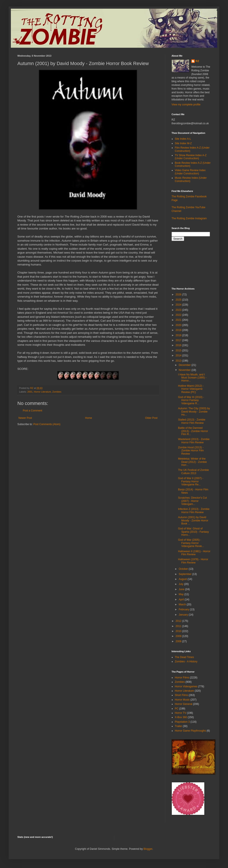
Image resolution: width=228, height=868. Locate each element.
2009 (179, 636)
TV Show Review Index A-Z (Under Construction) (191, 157)
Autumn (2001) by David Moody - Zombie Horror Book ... (193, 520)
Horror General (183, 704)
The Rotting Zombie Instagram (189, 218)
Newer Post (25, 418)
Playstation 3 (182, 722)
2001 (30, 392)
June (182, 589)
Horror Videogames (186, 686)
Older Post (151, 418)
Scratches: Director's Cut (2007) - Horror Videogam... (192, 501)
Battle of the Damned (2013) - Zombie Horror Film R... (193, 431)
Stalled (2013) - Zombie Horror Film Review (192, 421)
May (182, 594)
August (183, 579)
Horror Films (182, 678)
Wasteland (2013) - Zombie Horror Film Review (194, 441)
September (185, 574)
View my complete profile (186, 105)
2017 (179, 340)
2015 (179, 350)
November (185, 370)
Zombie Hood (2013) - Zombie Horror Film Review (191, 451)
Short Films (181, 695)
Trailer (178, 726)
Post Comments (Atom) (47, 424)
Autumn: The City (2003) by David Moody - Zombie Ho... (194, 412)
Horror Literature (42, 392)
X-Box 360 (181, 717)
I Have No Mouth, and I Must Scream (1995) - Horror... (192, 378)
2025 (179, 300)
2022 (179, 315)
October (184, 569)
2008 (179, 641)
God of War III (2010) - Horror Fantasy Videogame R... (191, 400)
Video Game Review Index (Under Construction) (190, 172)
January (184, 615)
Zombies (57, 392)
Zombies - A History (186, 662)
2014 (179, 355)
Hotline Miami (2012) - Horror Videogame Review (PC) (191, 389)
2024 (179, 305)
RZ (197, 61)
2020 (179, 325)
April (182, 599)
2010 (179, 631)
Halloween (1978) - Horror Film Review (193, 561)
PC (177, 709)
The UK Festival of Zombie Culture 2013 (193, 472)
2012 (179, 621)
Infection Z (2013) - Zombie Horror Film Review (194, 511)
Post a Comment (32, 411)
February (184, 609)
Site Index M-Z (183, 143)
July (181, 584)
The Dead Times (184, 657)
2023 (179, 310)
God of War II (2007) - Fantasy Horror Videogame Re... (191, 481)
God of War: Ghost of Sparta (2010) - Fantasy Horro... (193, 532)
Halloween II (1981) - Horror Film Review (194, 553)
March (183, 604)
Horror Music (182, 700)
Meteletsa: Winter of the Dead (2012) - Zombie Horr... (192, 462)
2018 (179, 335)
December (185, 365)
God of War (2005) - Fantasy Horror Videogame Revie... (191, 543)
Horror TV (180, 713)
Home (89, 418)
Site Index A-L (183, 139)
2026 (179, 295)
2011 (179, 626)
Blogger (148, 849)
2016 (179, 345)
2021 (179, 320)
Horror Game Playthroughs (190, 731)
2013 (179, 361)
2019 (179, 330)
